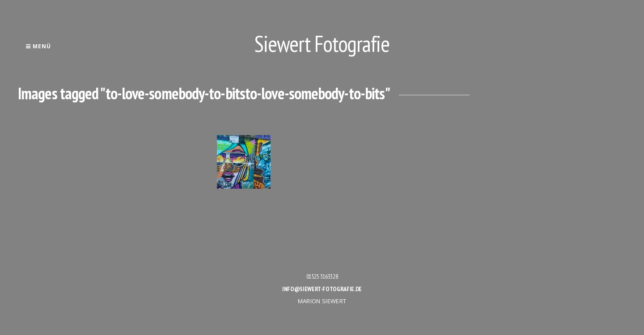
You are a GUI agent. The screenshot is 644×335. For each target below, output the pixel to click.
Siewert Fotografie (322, 44)
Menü (38, 46)
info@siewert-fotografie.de (322, 289)
